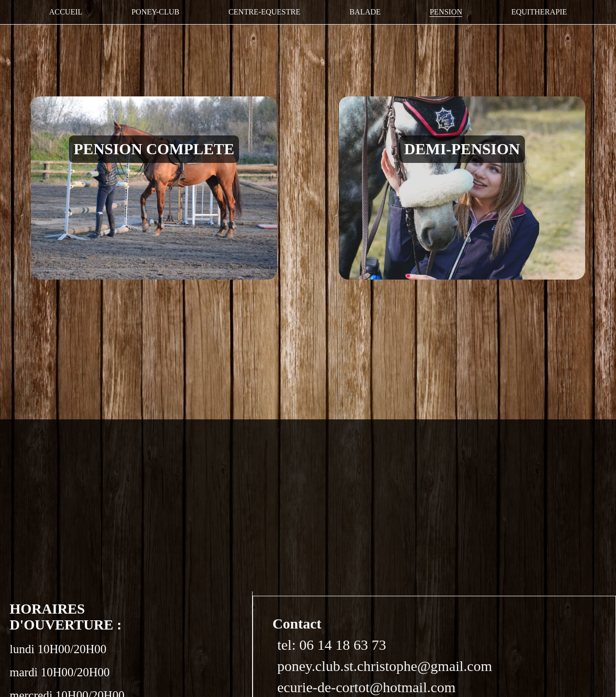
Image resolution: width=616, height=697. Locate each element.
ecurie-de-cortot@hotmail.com (366, 687)
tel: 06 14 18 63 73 (332, 645)
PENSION (446, 12)
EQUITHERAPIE (539, 12)
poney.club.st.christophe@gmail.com (385, 666)
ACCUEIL (66, 12)
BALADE (365, 12)
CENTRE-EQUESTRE (264, 12)
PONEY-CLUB (156, 12)
